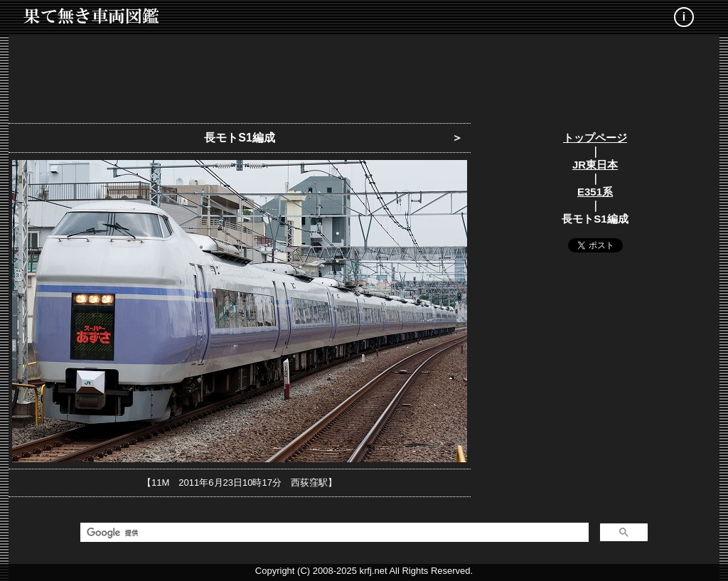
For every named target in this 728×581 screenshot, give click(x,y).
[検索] (333, 533)
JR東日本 (595, 165)
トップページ (595, 138)
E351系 (595, 192)
